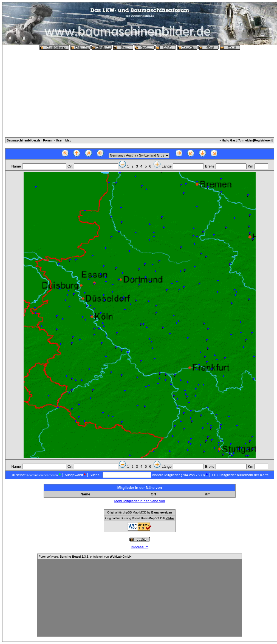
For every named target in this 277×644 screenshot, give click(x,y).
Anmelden (246, 140)
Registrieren (263, 140)
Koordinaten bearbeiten (42, 475)
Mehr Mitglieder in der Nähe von (140, 501)
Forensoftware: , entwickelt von (85, 557)
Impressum (140, 547)
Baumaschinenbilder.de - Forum (29, 140)
